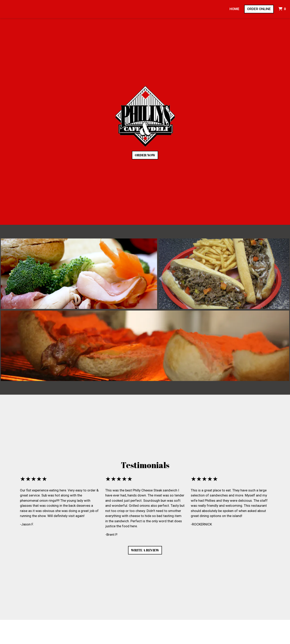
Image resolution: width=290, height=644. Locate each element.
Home (234, 9)
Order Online (259, 9)
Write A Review (145, 550)
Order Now (145, 155)
